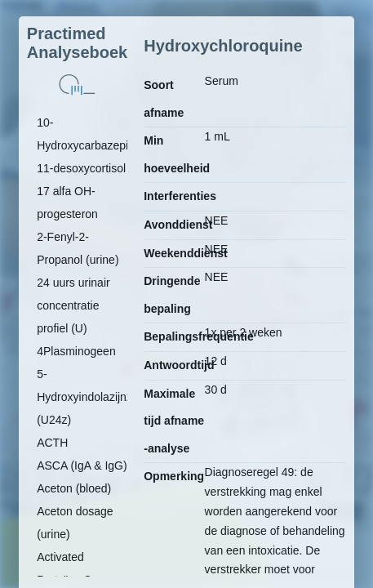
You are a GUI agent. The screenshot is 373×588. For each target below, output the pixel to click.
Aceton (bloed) (74, 488)
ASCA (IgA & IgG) (82, 465)
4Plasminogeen (76, 351)
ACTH (52, 443)
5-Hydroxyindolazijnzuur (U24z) (93, 397)
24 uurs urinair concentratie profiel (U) (73, 305)
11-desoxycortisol (81, 168)
